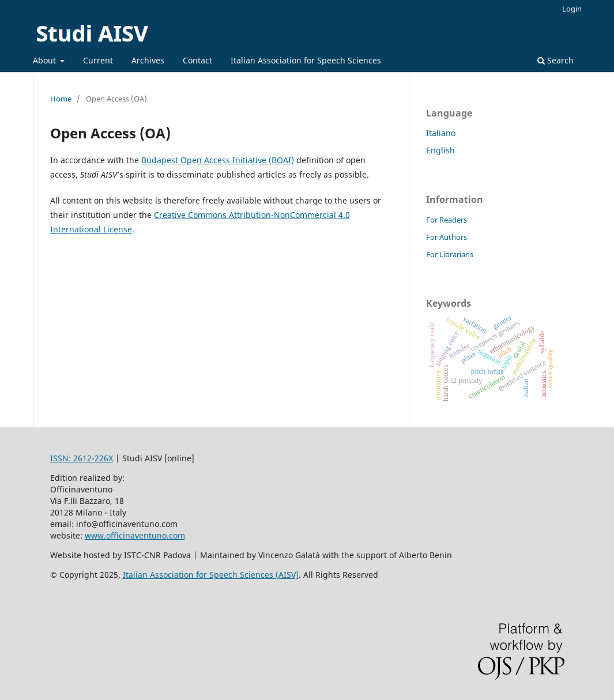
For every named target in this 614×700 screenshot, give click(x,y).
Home (61, 99)
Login (572, 9)
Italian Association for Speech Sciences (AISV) (211, 575)
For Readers (447, 220)
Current (98, 60)
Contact (197, 60)
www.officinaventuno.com (135, 535)
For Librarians (450, 254)
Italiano (441, 133)
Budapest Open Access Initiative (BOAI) (218, 160)
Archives (148, 60)
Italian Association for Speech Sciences (306, 60)
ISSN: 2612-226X (82, 458)
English (440, 150)
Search (555, 60)
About (46, 60)
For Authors (447, 237)
